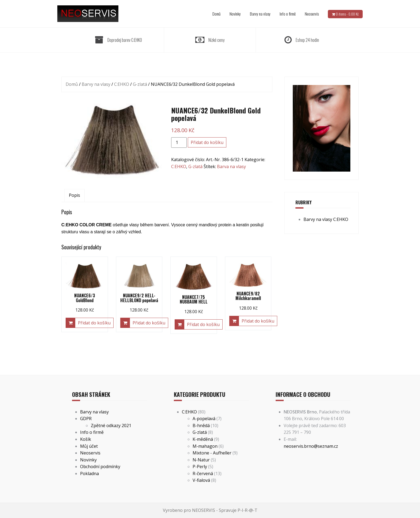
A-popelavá (204, 419)
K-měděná (203, 439)
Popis (74, 195)
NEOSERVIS (204, 510)
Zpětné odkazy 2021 (111, 426)
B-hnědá (201, 426)
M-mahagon (205, 446)
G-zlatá (140, 84)
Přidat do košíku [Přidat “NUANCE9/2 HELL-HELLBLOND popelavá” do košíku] (149, 323)
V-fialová (201, 480)
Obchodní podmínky (100, 467)
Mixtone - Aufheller (212, 453)
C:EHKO (122, 84)
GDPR (86, 419)
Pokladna (89, 473)
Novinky (235, 14)
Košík (86, 439)
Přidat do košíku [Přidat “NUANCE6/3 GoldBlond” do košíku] (94, 323)
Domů (216, 14)
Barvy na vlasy (260, 14)
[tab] (74, 195)
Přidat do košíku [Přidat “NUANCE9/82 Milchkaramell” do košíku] (258, 321)
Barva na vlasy (231, 167)
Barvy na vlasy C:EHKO (326, 219)
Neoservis (312, 14)
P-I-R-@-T (247, 510)
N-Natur (201, 460)
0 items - (347, 14)
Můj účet (89, 446)
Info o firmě (288, 14)
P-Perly (200, 467)
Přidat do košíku (207, 142)
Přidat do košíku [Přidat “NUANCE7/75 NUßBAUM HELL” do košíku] (203, 324)
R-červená (203, 473)
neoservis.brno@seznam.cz (311, 446)
